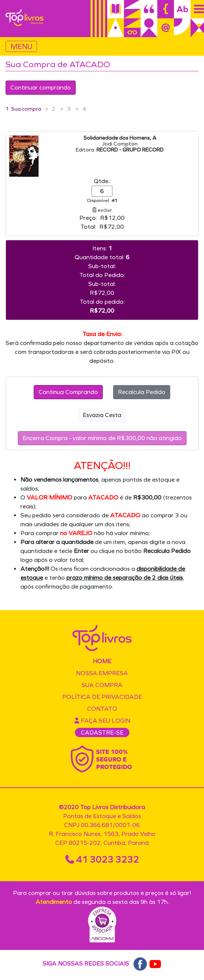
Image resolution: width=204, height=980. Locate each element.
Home (102, 661)
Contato (102, 709)
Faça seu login (102, 721)
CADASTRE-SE (102, 732)
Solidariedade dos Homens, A (120, 138)
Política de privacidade (102, 697)
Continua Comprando (68, 392)
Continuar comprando (41, 87)
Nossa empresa (102, 673)
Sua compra (102, 685)
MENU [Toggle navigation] (21, 46)
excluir (102, 210)
